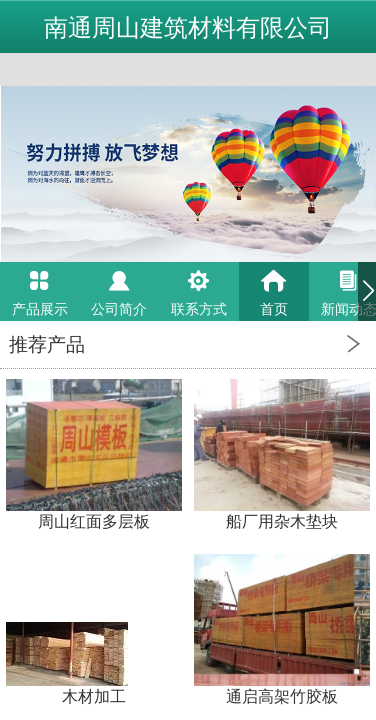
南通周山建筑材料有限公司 (188, 28)
